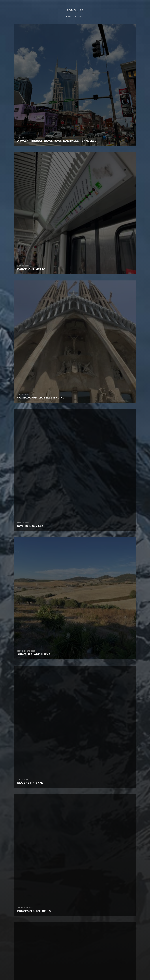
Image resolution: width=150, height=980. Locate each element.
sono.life (75, 10)
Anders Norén (80, 970)
